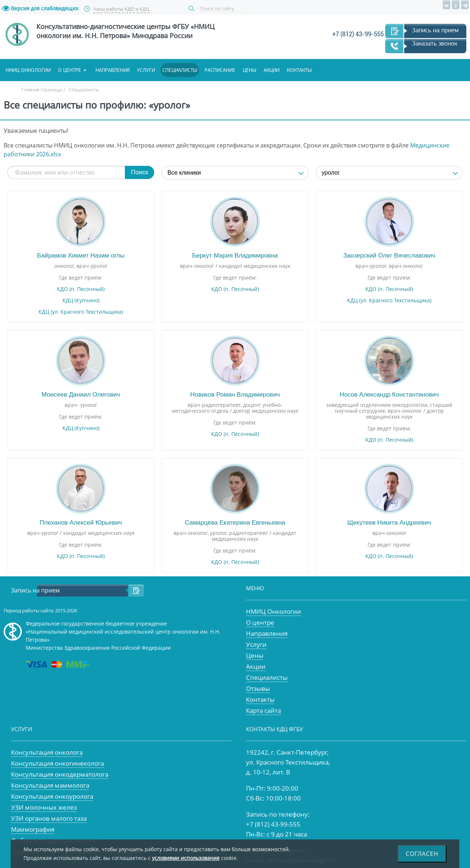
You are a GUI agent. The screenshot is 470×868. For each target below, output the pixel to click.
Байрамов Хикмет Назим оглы (81, 256)
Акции (272, 70)
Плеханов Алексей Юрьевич (81, 523)
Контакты (299, 70)
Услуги (146, 70)
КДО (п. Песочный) (81, 289)
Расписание (220, 70)
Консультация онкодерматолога (60, 774)
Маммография (33, 829)
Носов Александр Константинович (389, 395)
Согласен (422, 854)
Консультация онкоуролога (52, 796)
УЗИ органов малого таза (49, 818)
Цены (250, 70)
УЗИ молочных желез (44, 807)
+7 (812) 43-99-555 (358, 34)
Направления (113, 70)
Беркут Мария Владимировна (235, 256)
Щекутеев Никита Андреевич (389, 523)
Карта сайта (263, 710)
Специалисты (180, 70)
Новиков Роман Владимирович (235, 395)
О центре (70, 70)
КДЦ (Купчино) (81, 300)
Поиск (192, 9)
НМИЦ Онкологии (274, 611)
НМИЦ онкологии (28, 70)
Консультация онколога (47, 752)
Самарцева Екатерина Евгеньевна (235, 523)
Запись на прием (435, 30)
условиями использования (186, 858)
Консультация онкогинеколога (57, 763)
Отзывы (258, 688)
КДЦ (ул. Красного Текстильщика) (81, 312)
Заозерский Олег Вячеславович (389, 256)
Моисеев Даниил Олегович (81, 395)
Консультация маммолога (50, 785)
